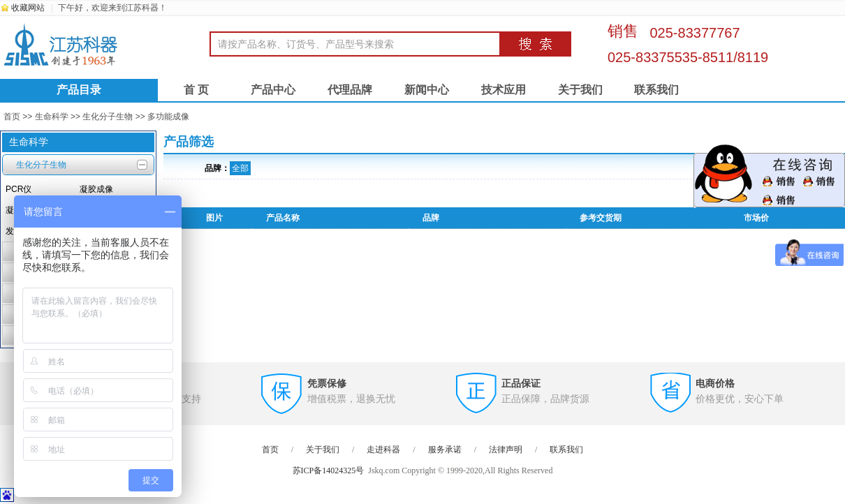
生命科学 (52, 117)
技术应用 (504, 90)
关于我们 (580, 90)
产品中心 (273, 90)
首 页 (196, 90)
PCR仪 (19, 189)
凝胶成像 (96, 189)
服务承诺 (445, 450)
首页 (12, 117)
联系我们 (656, 90)
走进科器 (383, 450)
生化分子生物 (108, 117)
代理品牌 (350, 90)
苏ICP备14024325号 (329, 470)
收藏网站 (28, 8)
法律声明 (506, 450)
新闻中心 (427, 90)
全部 (240, 168)
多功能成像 (168, 117)
